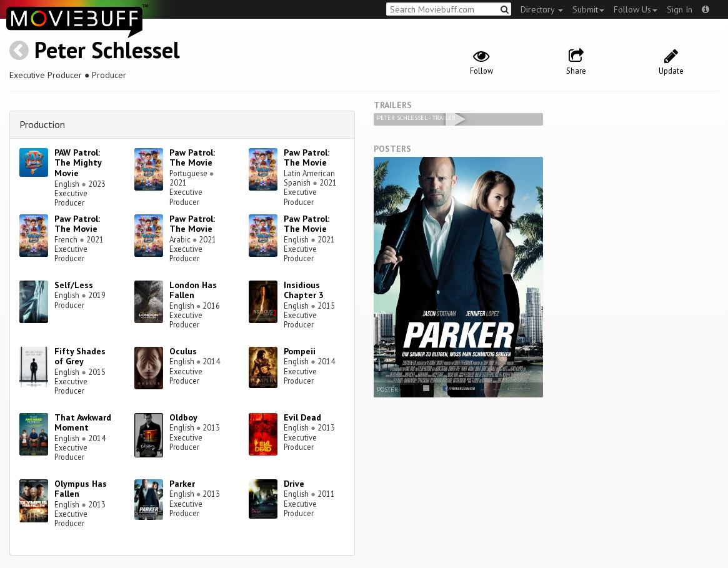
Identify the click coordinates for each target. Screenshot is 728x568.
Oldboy (183, 417)
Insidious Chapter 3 (304, 290)
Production (42, 124)
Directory (542, 9)
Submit (588, 9)
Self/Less (74, 285)
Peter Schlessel (107, 50)
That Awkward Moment (83, 423)
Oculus (183, 351)
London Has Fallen (193, 290)
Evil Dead (302, 417)
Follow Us (636, 9)
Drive (294, 484)
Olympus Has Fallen (81, 489)
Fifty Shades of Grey (80, 356)
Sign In (680, 9)
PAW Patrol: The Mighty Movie (78, 163)
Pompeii (300, 351)
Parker (182, 484)
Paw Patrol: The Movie (192, 158)
